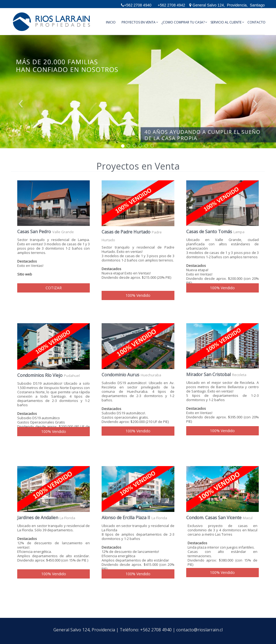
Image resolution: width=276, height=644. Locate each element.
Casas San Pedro (34, 232)
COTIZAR (54, 288)
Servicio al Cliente (226, 22)
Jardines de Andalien (38, 518)
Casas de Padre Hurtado (126, 232)
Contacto (256, 22)
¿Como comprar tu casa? (183, 22)
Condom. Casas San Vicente (214, 518)
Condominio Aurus (120, 375)
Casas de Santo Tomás (209, 232)
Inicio (111, 22)
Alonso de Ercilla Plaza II (126, 518)
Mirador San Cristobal (208, 374)
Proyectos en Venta (139, 22)
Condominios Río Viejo (40, 375)
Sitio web (25, 274)
